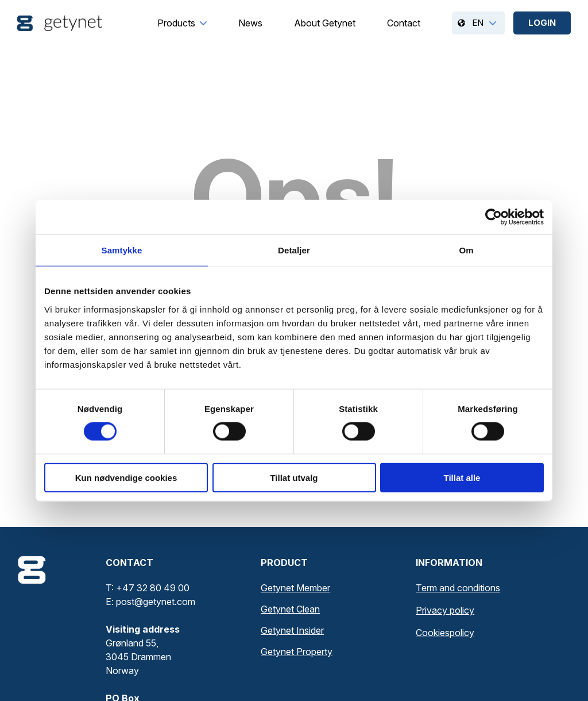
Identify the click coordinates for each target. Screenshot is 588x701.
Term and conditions (458, 588)
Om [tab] (466, 250)
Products (176, 23)
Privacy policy (445, 610)
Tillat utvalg (294, 477)
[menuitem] (176, 23)
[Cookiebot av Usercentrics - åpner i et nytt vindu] (494, 217)
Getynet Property (297, 652)
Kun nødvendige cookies (126, 477)
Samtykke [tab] (122, 250)
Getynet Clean (290, 609)
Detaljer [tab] (294, 250)
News (250, 23)
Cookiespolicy (445, 633)
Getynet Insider (292, 630)
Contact (404, 23)
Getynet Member (295, 588)
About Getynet (325, 23)
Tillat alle (462, 477)
